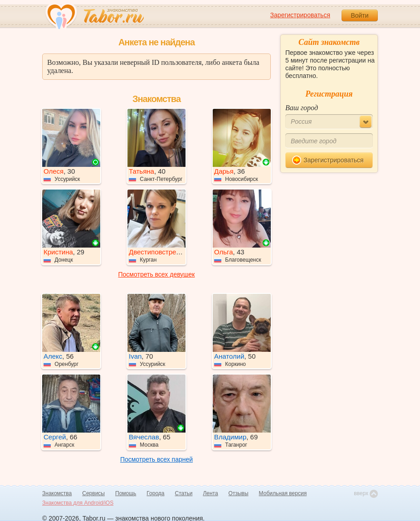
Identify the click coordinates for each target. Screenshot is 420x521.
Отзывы (239, 493)
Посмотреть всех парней (156, 459)
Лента (210, 493)
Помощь (126, 493)
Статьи (184, 493)
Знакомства (57, 493)
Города (155, 493)
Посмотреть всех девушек (157, 274)
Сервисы (93, 493)
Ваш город (302, 108)
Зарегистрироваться (300, 15)
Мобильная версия (283, 493)
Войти (359, 15)
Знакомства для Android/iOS (78, 503)
